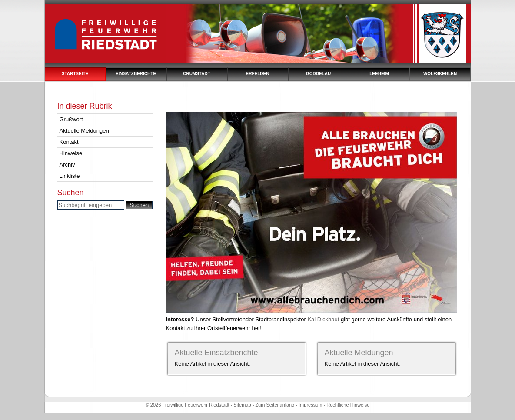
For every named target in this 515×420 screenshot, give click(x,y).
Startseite (75, 74)
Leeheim (379, 74)
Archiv (67, 165)
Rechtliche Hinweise (348, 405)
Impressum (310, 405)
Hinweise (71, 153)
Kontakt (69, 142)
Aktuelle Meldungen (84, 131)
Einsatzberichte (136, 74)
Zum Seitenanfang (275, 405)
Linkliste (70, 176)
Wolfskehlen (440, 74)
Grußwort (71, 119)
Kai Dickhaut (323, 319)
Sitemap (242, 405)
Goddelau (318, 74)
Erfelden (258, 74)
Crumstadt (197, 74)
